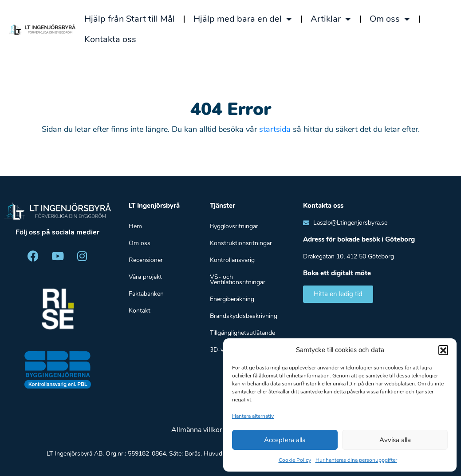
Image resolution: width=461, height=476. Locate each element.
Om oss (390, 19)
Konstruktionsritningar (241, 243)
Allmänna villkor (197, 430)
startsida (275, 129)
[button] (443, 350)
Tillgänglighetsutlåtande (242, 333)
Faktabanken (146, 294)
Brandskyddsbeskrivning (244, 316)
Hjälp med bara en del (243, 19)
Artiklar (331, 19)
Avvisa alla (395, 440)
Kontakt (140, 311)
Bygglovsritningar (234, 226)
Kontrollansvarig (232, 260)
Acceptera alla (285, 440)
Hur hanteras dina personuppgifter (356, 460)
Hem (135, 226)
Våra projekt (145, 277)
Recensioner (146, 260)
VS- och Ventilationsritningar (238, 280)
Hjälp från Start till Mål (130, 19)
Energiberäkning (232, 299)
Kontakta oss (110, 39)
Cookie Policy (295, 460)
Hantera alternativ (253, 416)
